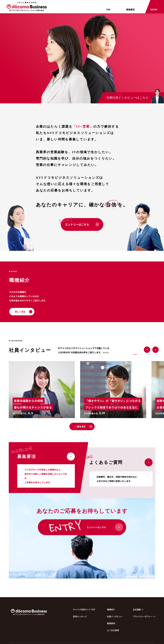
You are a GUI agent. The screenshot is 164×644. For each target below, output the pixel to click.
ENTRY (154, 9)
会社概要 (138, 609)
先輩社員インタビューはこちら (128, 98)
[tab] (135, 355)
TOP (108, 9)
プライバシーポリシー (144, 616)
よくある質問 (113, 630)
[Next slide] (155, 350)
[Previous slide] (147, 350)
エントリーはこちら (82, 224)
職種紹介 (111, 609)
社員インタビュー (115, 616)
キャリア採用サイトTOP (84, 609)
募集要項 (130, 9)
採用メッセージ (80, 616)
